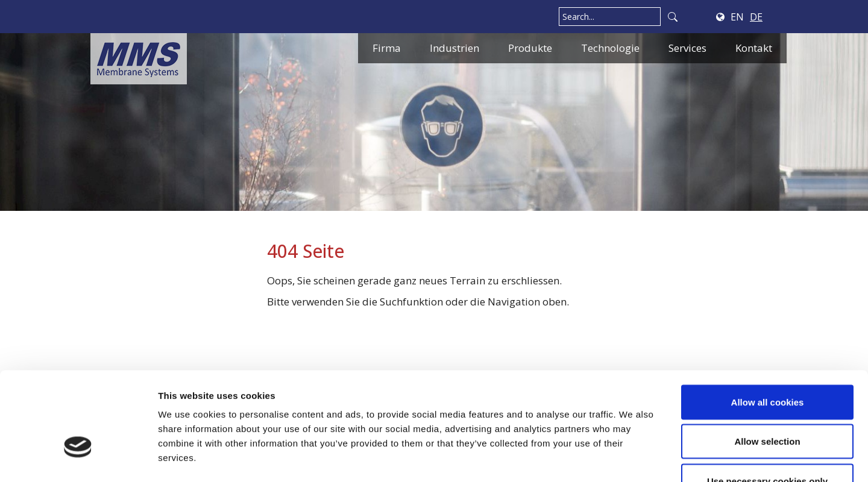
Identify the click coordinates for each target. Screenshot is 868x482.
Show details (633, 458)
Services (687, 48)
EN (737, 17)
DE (756, 17)
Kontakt (754, 48)
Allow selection (767, 364)
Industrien (454, 48)
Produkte (530, 48)
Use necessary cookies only (767, 403)
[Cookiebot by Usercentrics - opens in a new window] (78, 459)
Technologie (610, 48)
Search (673, 17)
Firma (387, 48)
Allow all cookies (768, 324)
